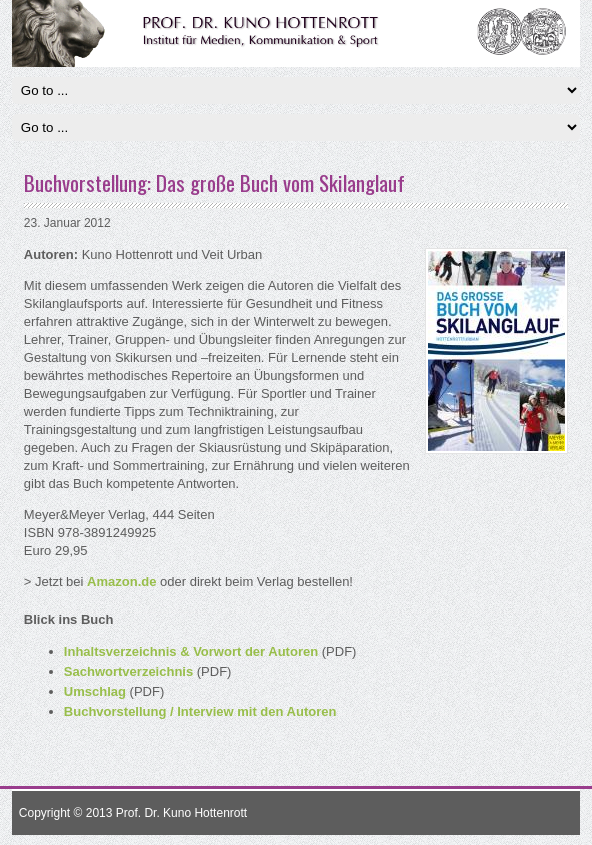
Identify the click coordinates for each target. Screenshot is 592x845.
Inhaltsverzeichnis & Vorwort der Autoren (191, 651)
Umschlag (95, 691)
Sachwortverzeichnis (128, 671)
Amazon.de (121, 581)
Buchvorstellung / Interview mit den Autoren (200, 711)
